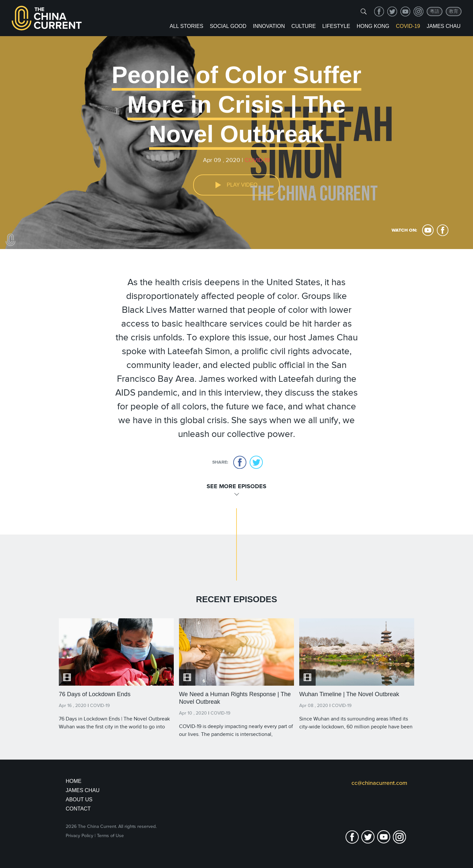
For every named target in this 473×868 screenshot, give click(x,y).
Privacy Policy (79, 836)
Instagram (418, 11)
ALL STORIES (187, 26)
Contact (78, 809)
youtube (405, 11)
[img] (364, 11)
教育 (454, 11)
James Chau (444, 26)
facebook (379, 11)
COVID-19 (408, 26)
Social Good (228, 26)
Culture (304, 26)
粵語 (435, 11)
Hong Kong (373, 26)
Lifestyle (336, 26)
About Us (79, 799)
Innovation (269, 26)
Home (74, 781)
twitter (392, 11)
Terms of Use (110, 836)
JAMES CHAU (83, 790)
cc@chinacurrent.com (379, 783)
